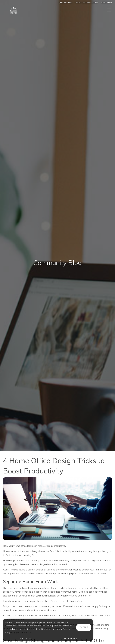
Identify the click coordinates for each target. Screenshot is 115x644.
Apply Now (107, 2)
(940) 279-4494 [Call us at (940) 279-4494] (65, 2)
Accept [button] (84, 627)
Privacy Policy (70, 638)
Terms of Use (25, 638)
